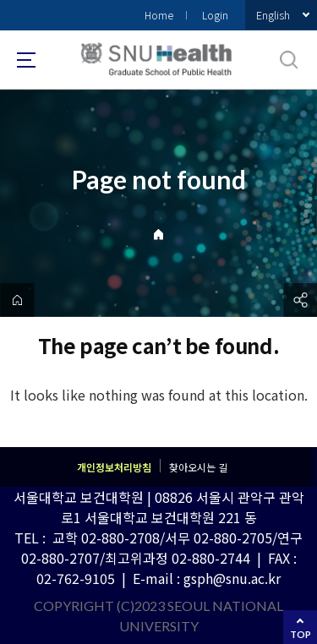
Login (215, 15)
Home (159, 15)
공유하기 (300, 300)
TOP (301, 634)
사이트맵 (26, 60)
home (17, 300)
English (273, 15)
